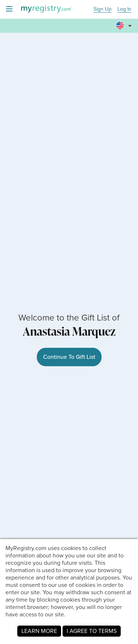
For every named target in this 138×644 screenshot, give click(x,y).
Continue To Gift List (69, 357)
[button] (125, 22)
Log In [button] (124, 9)
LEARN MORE (39, 631)
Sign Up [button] (102, 9)
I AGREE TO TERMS (92, 631)
